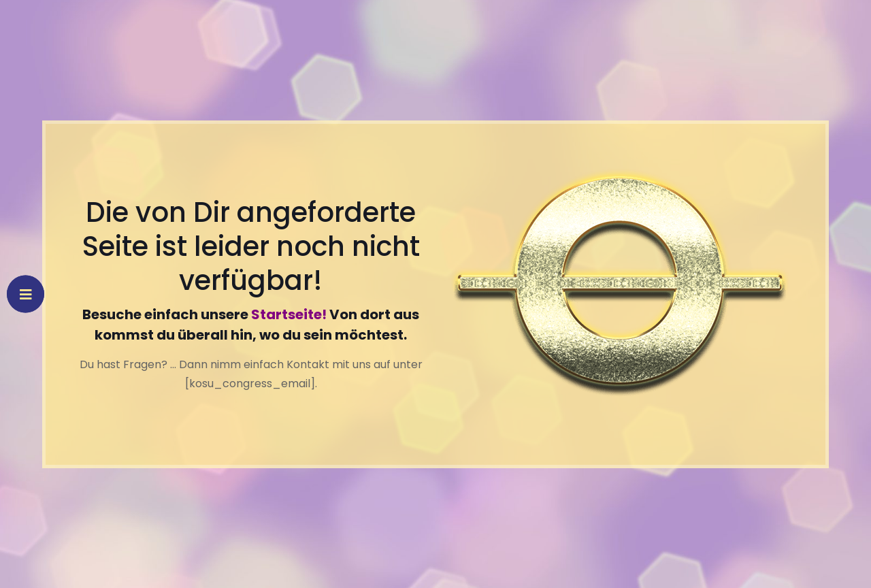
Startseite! (289, 314)
